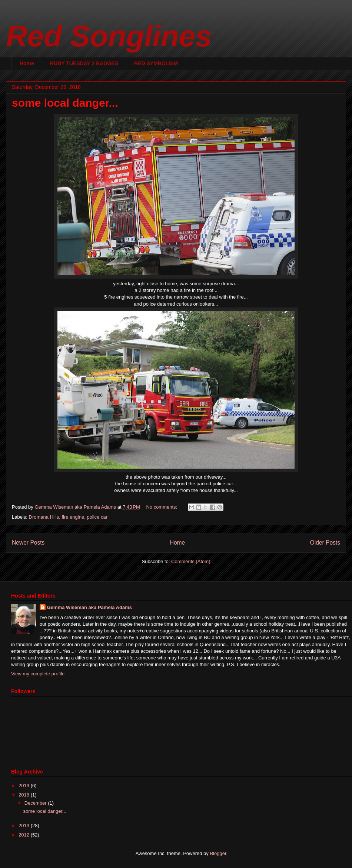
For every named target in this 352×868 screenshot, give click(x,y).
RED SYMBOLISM (156, 63)
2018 (25, 795)
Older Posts (325, 543)
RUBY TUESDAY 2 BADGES (84, 63)
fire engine (73, 517)
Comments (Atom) (191, 561)
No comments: (162, 507)
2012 (25, 835)
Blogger (218, 853)
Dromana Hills (44, 517)
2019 (25, 786)
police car (97, 517)
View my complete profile (38, 674)
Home (27, 63)
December (36, 803)
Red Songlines (109, 36)
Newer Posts (28, 543)
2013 (25, 826)
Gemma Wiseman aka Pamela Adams (89, 607)
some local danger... (65, 103)
